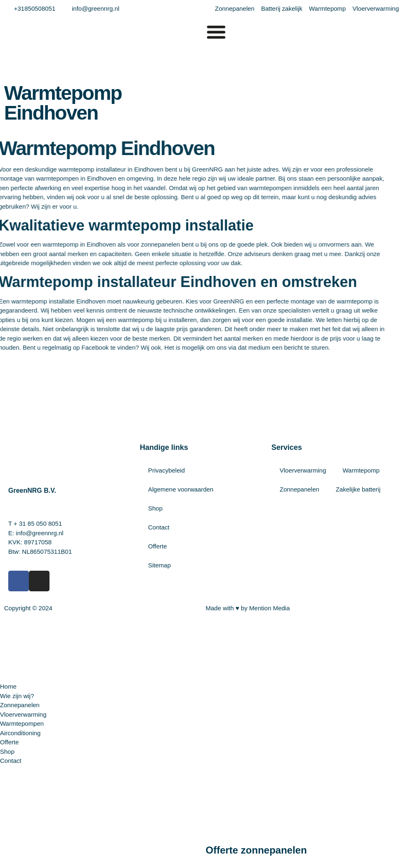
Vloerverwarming (303, 470)
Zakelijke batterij (358, 489)
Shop (155, 508)
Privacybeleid (166, 470)
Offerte (158, 546)
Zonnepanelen (299, 489)
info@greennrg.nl (39, 533)
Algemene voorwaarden (181, 489)
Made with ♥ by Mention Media (248, 608)
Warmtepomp (361, 470)
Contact (159, 527)
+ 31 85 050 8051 (38, 523)
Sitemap (159, 565)
